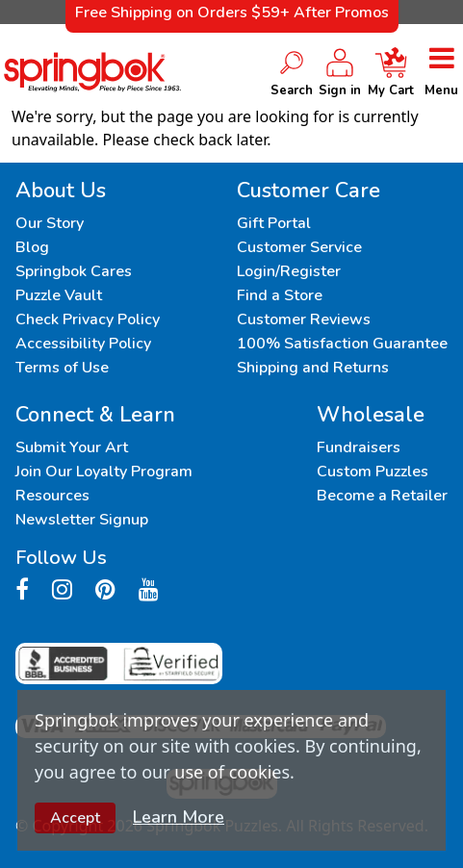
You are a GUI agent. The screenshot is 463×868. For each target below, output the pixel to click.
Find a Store (280, 295)
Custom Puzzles (373, 472)
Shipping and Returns (313, 368)
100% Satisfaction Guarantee (342, 344)
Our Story (50, 223)
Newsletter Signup (82, 520)
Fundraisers (359, 447)
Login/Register (289, 271)
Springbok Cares (74, 271)
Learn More (179, 817)
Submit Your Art (72, 447)
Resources (52, 496)
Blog (32, 247)
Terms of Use (62, 368)
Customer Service (299, 247)
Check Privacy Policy (88, 319)
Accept (75, 818)
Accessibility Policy (83, 344)
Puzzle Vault (59, 295)
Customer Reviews (304, 319)
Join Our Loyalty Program (104, 472)
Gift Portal (274, 223)
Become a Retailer (382, 496)
